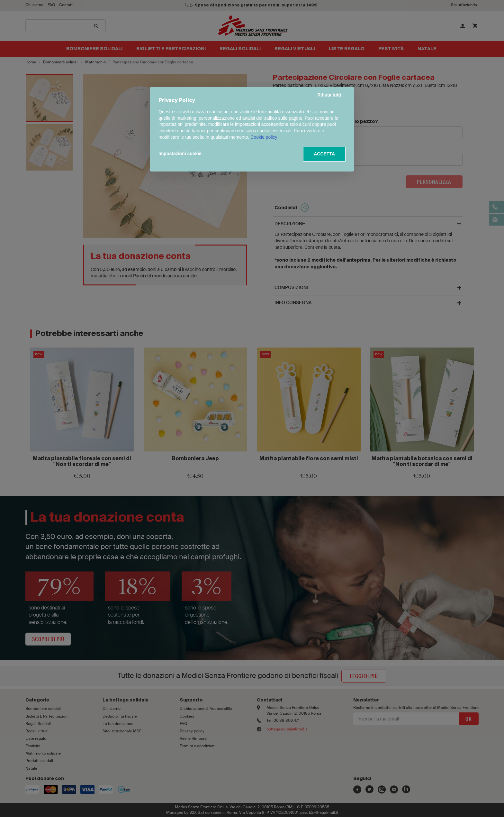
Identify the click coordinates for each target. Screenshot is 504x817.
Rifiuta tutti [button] (329, 95)
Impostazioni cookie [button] (180, 153)
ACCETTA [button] (324, 154)
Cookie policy (264, 137)
